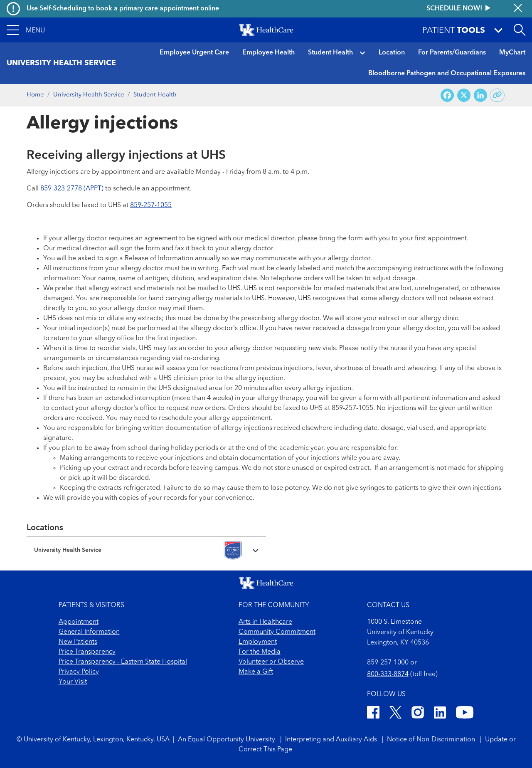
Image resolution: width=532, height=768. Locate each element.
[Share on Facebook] (447, 95)
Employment (258, 642)
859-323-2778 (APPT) (72, 189)
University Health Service (89, 95)
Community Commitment (277, 632)
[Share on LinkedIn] (480, 95)
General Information (89, 632)
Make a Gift (256, 672)
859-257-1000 (388, 663)
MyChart (512, 53)
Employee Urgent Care (194, 53)
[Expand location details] (146, 550)
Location (392, 53)
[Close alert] (518, 9)
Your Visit (73, 682)
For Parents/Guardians (452, 53)
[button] (26, 30)
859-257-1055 (151, 205)
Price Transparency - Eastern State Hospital (123, 662)
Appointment (79, 622)
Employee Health (268, 53)
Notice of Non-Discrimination (432, 740)
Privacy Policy (79, 672)
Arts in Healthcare (265, 622)
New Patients (78, 642)
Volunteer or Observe (271, 662)
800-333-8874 (388, 674)
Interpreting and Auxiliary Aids (332, 740)
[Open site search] (520, 30)
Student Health (330, 53)
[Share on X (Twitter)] (464, 95)
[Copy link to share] (497, 95)
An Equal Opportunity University (227, 740)
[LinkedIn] (440, 714)
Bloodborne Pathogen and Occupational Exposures (447, 74)
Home (35, 95)
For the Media (260, 652)
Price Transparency (87, 652)
